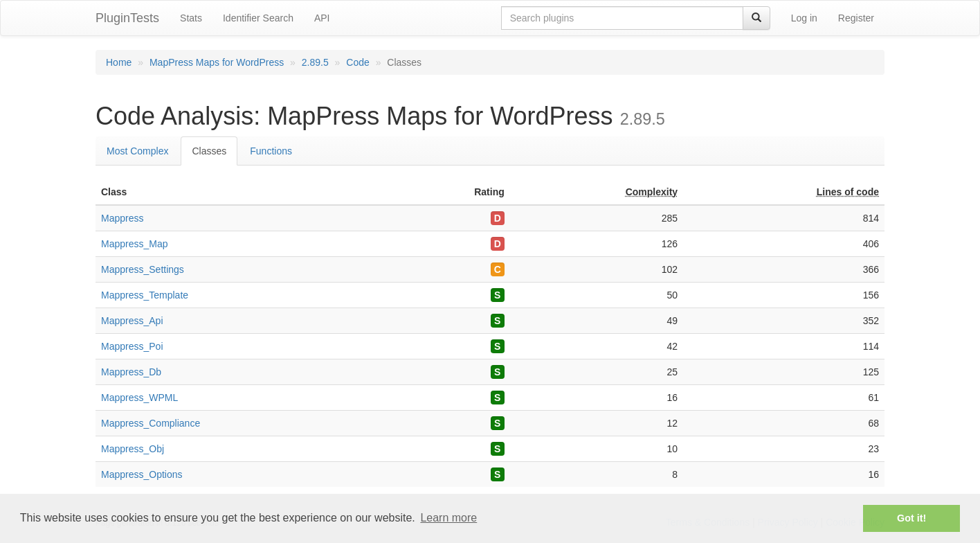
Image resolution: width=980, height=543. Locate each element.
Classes (209, 151)
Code (357, 62)
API (322, 18)
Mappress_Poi (132, 346)
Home (119, 62)
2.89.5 (315, 62)
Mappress (122, 218)
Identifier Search (258, 18)
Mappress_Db (131, 372)
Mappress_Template (145, 295)
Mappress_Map (135, 244)
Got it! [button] (911, 518)
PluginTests (127, 18)
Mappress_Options (142, 474)
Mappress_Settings (143, 269)
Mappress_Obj (133, 449)
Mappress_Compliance (151, 423)
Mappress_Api (132, 321)
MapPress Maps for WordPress (217, 62)
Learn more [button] (448, 518)
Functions (271, 151)
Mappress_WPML (139, 398)
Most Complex (137, 151)
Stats (191, 18)
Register (856, 18)
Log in (804, 18)
